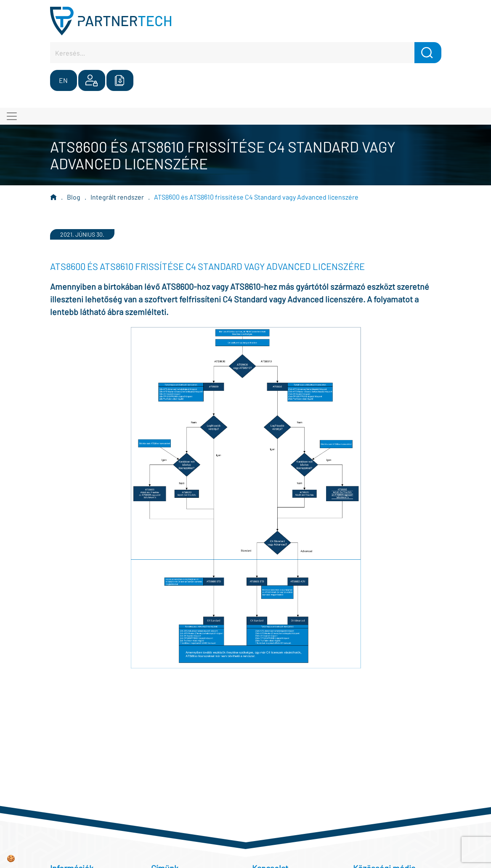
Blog (74, 197)
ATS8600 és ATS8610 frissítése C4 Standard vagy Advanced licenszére (256, 197)
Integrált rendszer (117, 197)
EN (63, 80)
